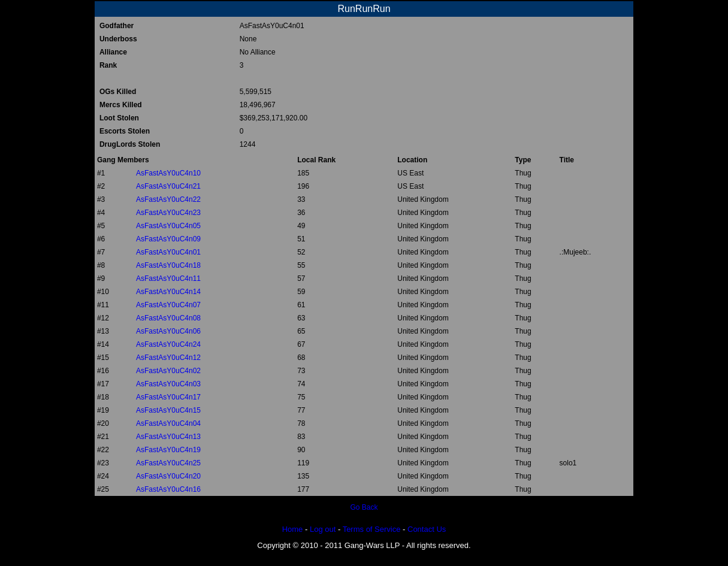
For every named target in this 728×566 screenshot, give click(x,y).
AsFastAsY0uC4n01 (168, 252)
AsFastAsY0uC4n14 (168, 292)
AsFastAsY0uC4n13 (168, 437)
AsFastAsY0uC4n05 (168, 226)
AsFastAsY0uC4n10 (168, 173)
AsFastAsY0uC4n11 (168, 279)
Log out (323, 529)
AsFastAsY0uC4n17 (168, 397)
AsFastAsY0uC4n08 (168, 318)
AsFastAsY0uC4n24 (168, 344)
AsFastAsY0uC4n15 (168, 410)
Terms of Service (372, 529)
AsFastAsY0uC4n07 (168, 305)
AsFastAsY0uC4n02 (168, 371)
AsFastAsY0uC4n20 (168, 476)
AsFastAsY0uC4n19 (168, 450)
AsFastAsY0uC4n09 (168, 239)
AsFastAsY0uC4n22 (168, 199)
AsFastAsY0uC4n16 (168, 489)
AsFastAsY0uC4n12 (168, 358)
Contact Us (427, 529)
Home (293, 529)
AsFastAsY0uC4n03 (168, 384)
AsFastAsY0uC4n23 (168, 213)
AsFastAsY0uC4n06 (168, 331)
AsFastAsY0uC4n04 (168, 423)
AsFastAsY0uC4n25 (168, 463)
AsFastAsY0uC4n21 (168, 186)
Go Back (364, 507)
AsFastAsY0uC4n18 (168, 265)
